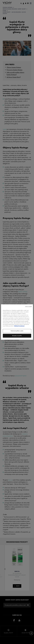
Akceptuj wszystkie (17, 336)
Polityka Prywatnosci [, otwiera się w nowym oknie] (19, 326)
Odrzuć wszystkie (28, 306)
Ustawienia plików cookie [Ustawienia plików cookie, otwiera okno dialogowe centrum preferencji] (17, 331)
